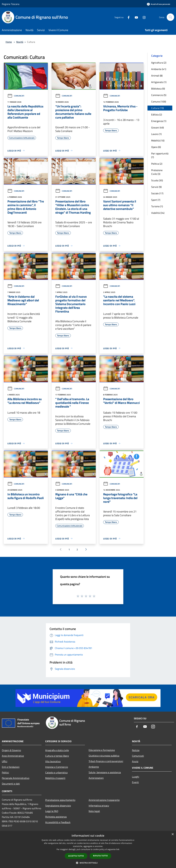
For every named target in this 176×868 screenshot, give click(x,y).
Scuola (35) (157, 180)
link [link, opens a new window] (118, 849)
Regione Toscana (11, 4)
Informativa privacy (99, 806)
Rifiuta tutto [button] (100, 856)
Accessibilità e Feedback (58, 822)
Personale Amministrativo (16, 778)
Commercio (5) (159, 95)
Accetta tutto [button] (76, 856)
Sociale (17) (157, 193)
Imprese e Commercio (57, 767)
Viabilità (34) (158, 213)
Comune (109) (159, 102)
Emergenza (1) (159, 121)
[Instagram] (143, 17)
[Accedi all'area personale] (158, 4)
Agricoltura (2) (159, 63)
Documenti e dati (11, 784)
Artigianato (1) (159, 82)
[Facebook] (127, 17)
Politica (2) (157, 164)
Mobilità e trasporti (55, 778)
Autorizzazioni (96, 778)
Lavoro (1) (156, 134)
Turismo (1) (157, 206)
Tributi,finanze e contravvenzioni (106, 761)
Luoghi (136, 777)
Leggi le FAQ (52, 811)
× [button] (173, 834)
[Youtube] (135, 17)
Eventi (135, 782)
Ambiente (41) (159, 69)
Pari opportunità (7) (160, 155)
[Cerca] (170, 17)
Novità (20, 42)
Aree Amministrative (13, 756)
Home (9, 42)
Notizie (136, 750)
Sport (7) (156, 200)
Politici (5, 772)
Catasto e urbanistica (56, 772)
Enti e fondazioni (11, 767)
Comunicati (16, 96)
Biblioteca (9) (158, 89)
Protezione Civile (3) (157, 172)
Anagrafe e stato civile (57, 750)
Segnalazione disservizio (58, 806)
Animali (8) (157, 76)
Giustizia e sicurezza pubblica (104, 756)
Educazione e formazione (102, 750)
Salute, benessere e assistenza (105, 772)
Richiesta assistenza (56, 817)
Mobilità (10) (158, 140)
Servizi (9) (156, 187)
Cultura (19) (157, 108)
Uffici (5, 761)
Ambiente (94, 767)
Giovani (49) (157, 128)
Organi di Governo (11, 750)
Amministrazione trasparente (104, 800)
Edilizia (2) (157, 115)
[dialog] (88, 850)
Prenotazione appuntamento (60, 800)
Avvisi (135, 761)
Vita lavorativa (53, 761)
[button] (88, 863)
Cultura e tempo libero (57, 756)
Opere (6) (156, 147)
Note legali (94, 811)
